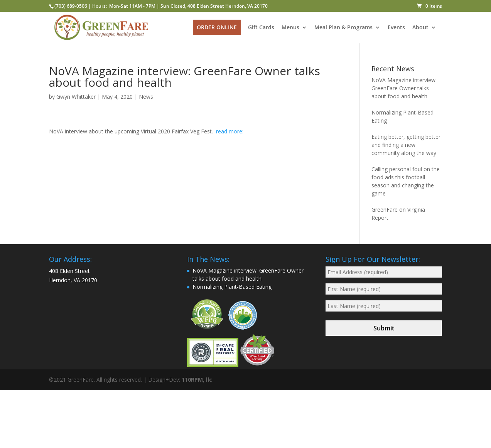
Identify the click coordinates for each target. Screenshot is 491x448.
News (146, 97)
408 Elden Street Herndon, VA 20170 (228, 6)
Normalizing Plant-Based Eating (232, 287)
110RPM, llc (197, 380)
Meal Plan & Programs (343, 28)
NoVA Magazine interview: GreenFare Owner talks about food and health (404, 88)
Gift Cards (261, 28)
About (420, 28)
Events (396, 28)
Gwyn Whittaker (76, 97)
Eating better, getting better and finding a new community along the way (406, 145)
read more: (230, 131)
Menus (290, 28)
